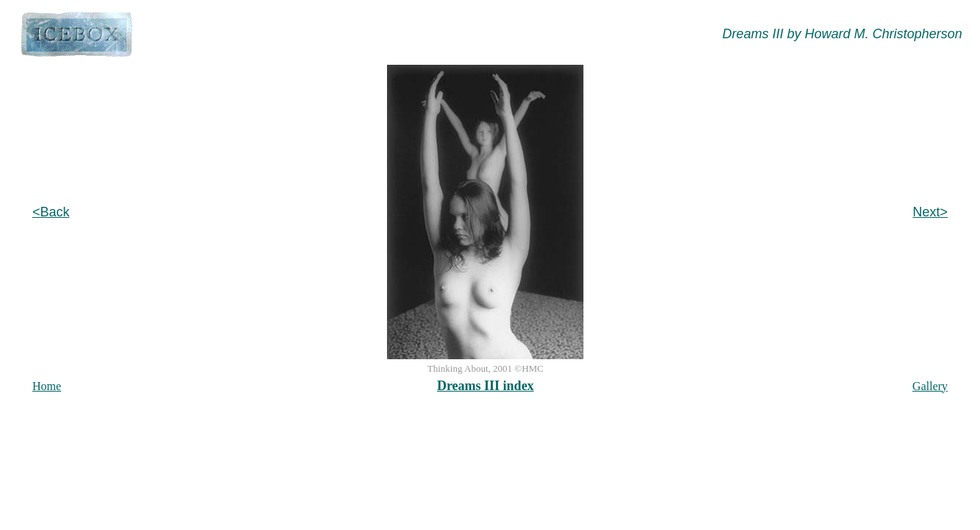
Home (47, 386)
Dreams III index (486, 386)
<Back (51, 212)
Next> (931, 212)
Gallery (930, 386)
